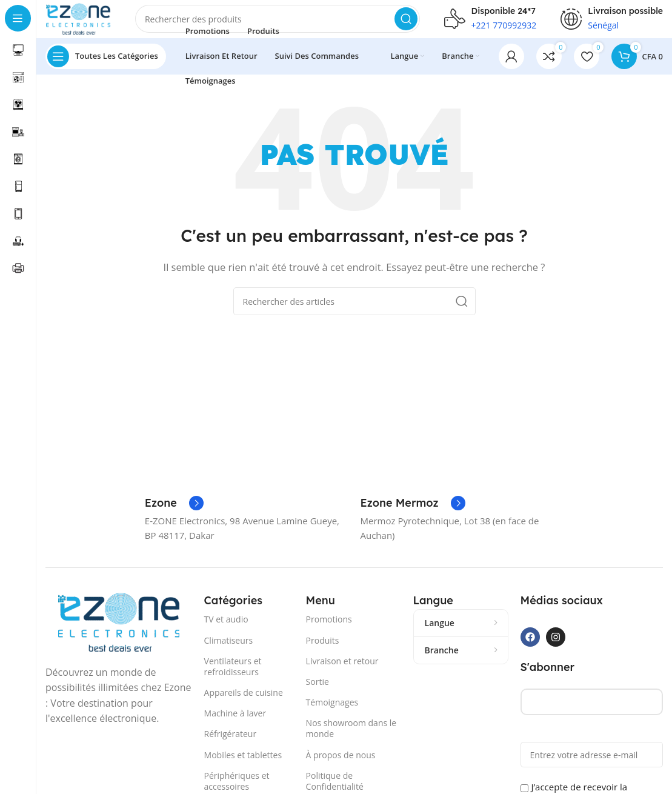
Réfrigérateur (231, 745)
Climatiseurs (229, 651)
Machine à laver (235, 724)
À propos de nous (341, 765)
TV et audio (226, 630)
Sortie (318, 692)
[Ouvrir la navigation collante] (106, 67)
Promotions (329, 630)
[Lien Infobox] (174, 513)
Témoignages (332, 713)
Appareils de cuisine (244, 703)
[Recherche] (288, 24)
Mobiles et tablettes (243, 765)
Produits (323, 651)
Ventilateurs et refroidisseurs (233, 677)
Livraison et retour (342, 671)
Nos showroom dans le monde (351, 739)
